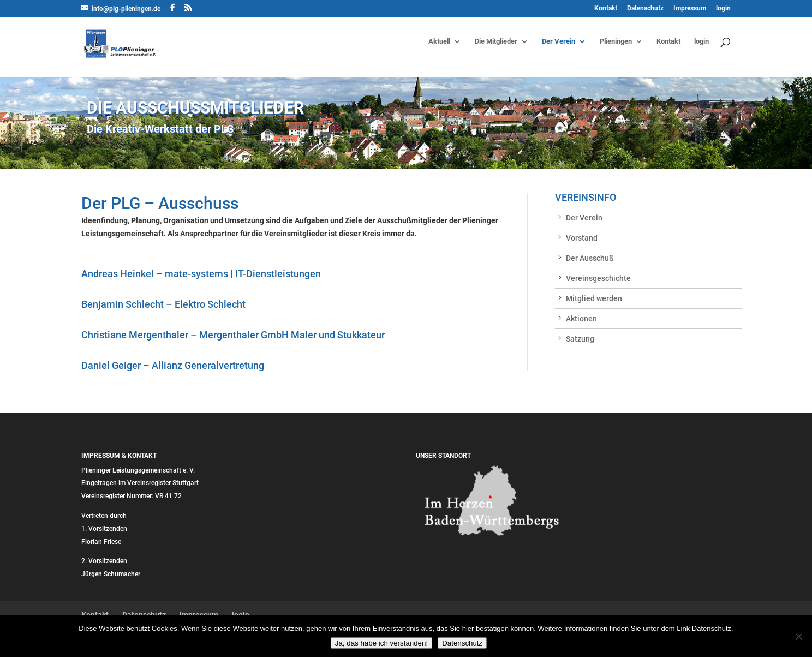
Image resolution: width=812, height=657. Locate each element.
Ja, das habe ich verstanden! (381, 643)
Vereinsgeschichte (598, 278)
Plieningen (616, 41)
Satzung (580, 339)
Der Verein (559, 41)
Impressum (690, 8)
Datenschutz (645, 8)
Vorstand (582, 238)
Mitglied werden (594, 298)
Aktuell (439, 41)
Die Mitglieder (496, 41)
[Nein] (798, 636)
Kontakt (606, 8)
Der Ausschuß (590, 258)
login (723, 8)
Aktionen (581, 319)
